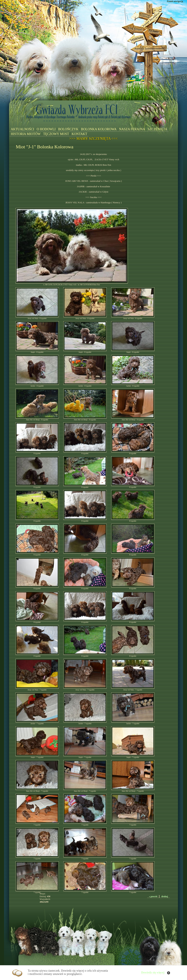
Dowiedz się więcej (153, 972)
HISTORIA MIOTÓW (26, 134)
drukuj (165, 896)
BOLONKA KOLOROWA (99, 129)
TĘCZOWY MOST (56, 134)
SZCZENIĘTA (158, 129)
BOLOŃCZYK (68, 129)
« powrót (153, 896)
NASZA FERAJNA (132, 129)
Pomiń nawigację (175, 1)
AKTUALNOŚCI (22, 129)
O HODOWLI (46, 129)
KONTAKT (79, 134)
